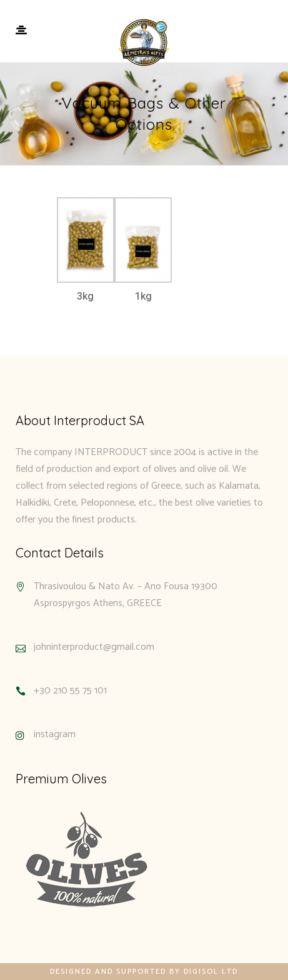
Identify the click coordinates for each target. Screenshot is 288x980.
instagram (55, 734)
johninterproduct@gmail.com (94, 647)
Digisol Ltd (211, 972)
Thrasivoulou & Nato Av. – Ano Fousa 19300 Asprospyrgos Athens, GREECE (126, 595)
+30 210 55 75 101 (70, 691)
